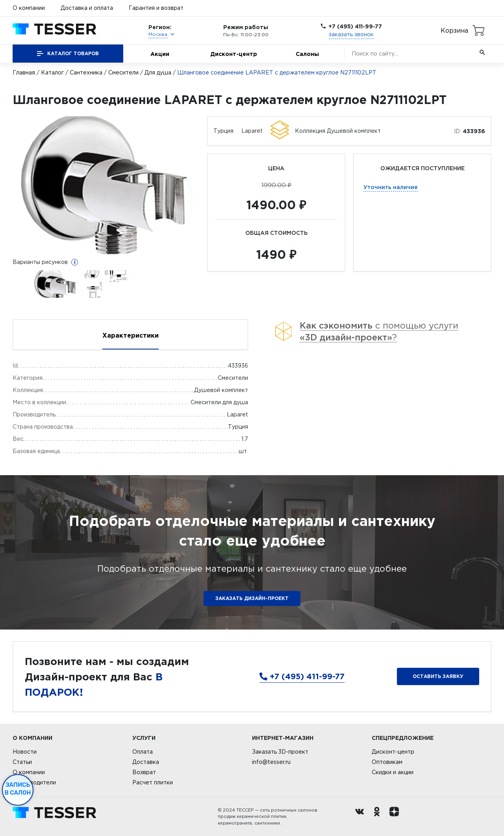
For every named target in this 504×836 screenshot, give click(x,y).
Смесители (123, 72)
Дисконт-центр (234, 54)
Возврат (144, 772)
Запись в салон (18, 789)
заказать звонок (351, 34)
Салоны (307, 54)
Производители (34, 782)
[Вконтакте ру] (361, 817)
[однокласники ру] (379, 817)
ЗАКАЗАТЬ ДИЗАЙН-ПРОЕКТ (252, 598)
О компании (29, 8)
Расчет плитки (153, 782)
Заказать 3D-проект (280, 752)
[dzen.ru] (396, 817)
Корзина (454, 30)
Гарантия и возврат (156, 8)
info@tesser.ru (271, 762)
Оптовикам (387, 762)
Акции (160, 54)
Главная (24, 72)
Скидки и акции (393, 772)
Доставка (146, 762)
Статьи (22, 762)
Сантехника (86, 72)
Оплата (143, 752)
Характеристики (131, 335)
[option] (106, 185)
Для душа (158, 72)
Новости (25, 752)
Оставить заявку (438, 676)
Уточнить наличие (391, 187)
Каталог (52, 72)
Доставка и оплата (87, 8)
